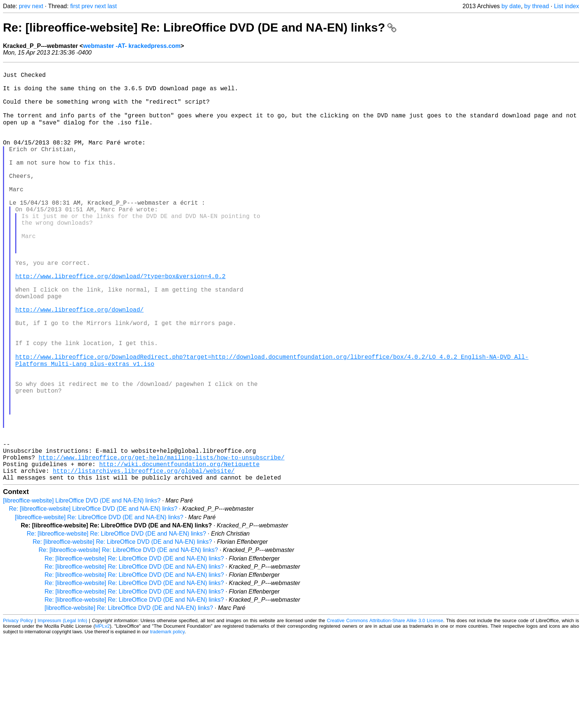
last (112, 6)
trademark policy (167, 722)
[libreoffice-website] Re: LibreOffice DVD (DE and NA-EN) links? (99, 608)
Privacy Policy (18, 711)
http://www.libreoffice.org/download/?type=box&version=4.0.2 (120, 323)
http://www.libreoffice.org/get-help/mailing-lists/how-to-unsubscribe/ (161, 543)
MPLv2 (102, 717)
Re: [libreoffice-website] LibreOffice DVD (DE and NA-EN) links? (93, 599)
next (37, 6)
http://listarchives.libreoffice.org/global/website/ (144, 560)
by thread (537, 6)
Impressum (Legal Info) (62, 711)
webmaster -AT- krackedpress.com (132, 46)
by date (511, 6)
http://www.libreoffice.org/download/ (79, 364)
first (75, 6)
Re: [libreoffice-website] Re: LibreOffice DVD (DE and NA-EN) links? (200, 27)
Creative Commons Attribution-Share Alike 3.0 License (385, 711)
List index (566, 6)
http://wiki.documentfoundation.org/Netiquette (179, 552)
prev (25, 6)
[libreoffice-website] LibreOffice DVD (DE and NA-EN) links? (82, 591)
